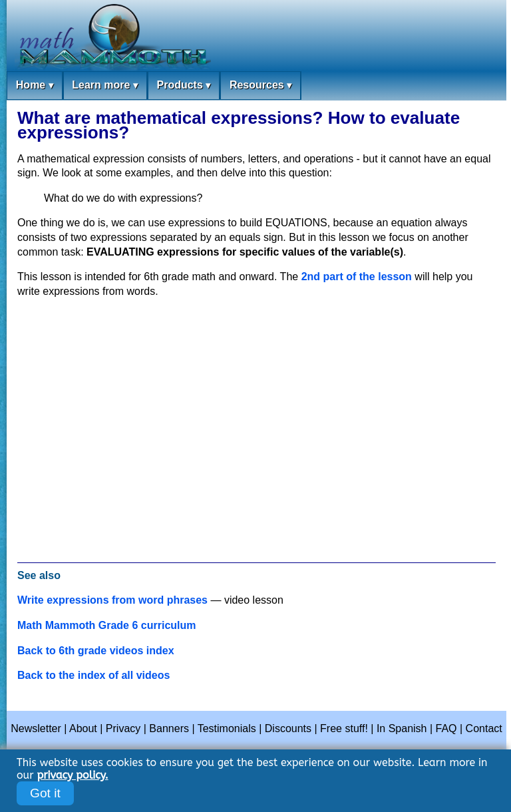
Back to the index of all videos (93, 675)
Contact (484, 728)
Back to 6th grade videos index (96, 651)
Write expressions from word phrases (112, 600)
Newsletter (36, 728)
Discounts (288, 728)
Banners (169, 728)
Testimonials (227, 728)
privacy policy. (72, 775)
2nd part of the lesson (357, 277)
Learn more (105, 86)
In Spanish (402, 728)
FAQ (446, 728)
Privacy (123, 728)
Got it (45, 793)
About (83, 728)
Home (35, 86)
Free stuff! (344, 728)
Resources (260, 86)
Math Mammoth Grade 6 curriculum (107, 625)
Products (183, 86)
